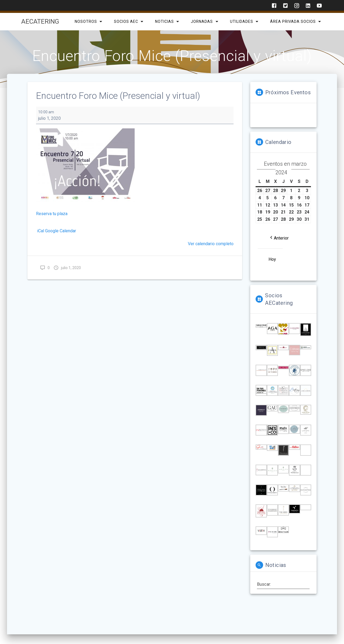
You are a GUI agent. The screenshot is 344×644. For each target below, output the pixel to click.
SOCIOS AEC (126, 21)
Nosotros (86, 21)
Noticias (164, 21)
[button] (279, 238)
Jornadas (202, 21)
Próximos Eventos (288, 92)
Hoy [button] (272, 259)
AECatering (40, 21)
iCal (41, 231)
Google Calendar (61, 231)
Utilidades (241, 21)
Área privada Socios (293, 21)
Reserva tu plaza (52, 214)
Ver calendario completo (211, 244)
